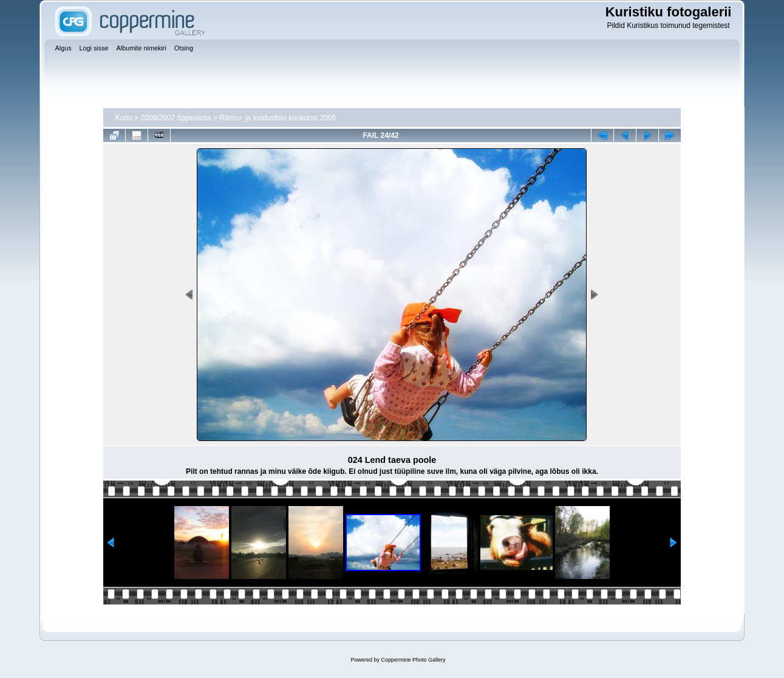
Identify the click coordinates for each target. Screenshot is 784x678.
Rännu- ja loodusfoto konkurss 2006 (278, 118)
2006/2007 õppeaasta (176, 118)
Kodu (124, 118)
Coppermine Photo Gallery (413, 660)
